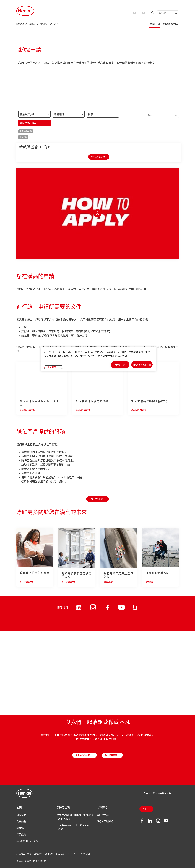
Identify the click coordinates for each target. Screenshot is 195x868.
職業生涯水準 (27, 114)
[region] (98, 359)
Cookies (72, 853)
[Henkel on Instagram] (93, 611)
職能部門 (59, 114)
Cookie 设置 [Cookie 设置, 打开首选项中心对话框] (50, 367)
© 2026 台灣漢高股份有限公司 (31, 861)
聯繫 (145, 809)
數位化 (54, 24)
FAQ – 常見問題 (105, 821)
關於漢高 (22, 24)
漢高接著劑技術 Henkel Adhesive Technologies (75, 817)
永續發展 (42, 24)
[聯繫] (134, 13)
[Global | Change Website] (153, 13)
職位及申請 (103, 815)
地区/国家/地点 (28, 123)
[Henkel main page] (25, 11)
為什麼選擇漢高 (26, 582)
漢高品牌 (21, 821)
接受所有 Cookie (142, 365)
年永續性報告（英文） (29, 841)
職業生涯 (155, 24)
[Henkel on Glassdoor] (135, 609)
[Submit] (176, 13)
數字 (91, 114)
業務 (32, 24)
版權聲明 (38, 853)
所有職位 (149, 582)
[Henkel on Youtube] (121, 610)
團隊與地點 (108, 582)
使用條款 (49, 853)
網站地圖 (21, 853)
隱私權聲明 (61, 853)
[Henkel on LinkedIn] (78, 609)
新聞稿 (20, 828)
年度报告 (21, 834)
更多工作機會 (99, 157)
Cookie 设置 (84, 853)
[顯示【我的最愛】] (144, 13)
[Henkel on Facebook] (108, 609)
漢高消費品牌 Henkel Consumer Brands (74, 827)
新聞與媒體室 (171, 24)
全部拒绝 (120, 365)
